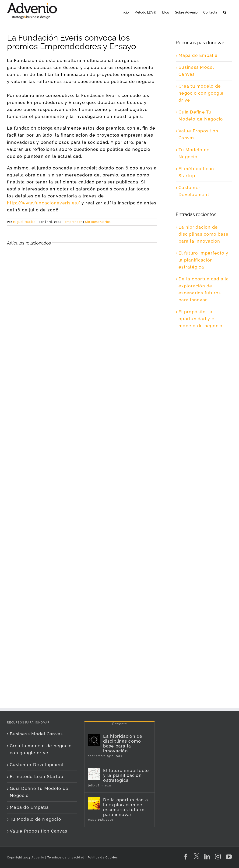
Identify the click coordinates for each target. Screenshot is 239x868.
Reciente (119, 724)
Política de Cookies (103, 858)
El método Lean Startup (37, 777)
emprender (73, 222)
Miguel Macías (24, 222)
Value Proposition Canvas (39, 831)
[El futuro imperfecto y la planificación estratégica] (94, 774)
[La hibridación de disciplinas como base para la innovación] (94, 740)
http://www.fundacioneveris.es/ (44, 203)
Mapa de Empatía (198, 55)
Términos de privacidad (65, 858)
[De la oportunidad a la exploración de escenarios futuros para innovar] (94, 803)
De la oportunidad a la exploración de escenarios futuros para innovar (126, 807)
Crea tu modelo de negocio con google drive (201, 93)
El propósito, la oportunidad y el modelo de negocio (200, 319)
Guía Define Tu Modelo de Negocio (39, 792)
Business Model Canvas (36, 734)
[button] (225, 12)
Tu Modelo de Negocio (35, 819)
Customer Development (37, 765)
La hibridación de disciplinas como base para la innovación (204, 234)
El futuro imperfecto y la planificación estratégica (204, 260)
